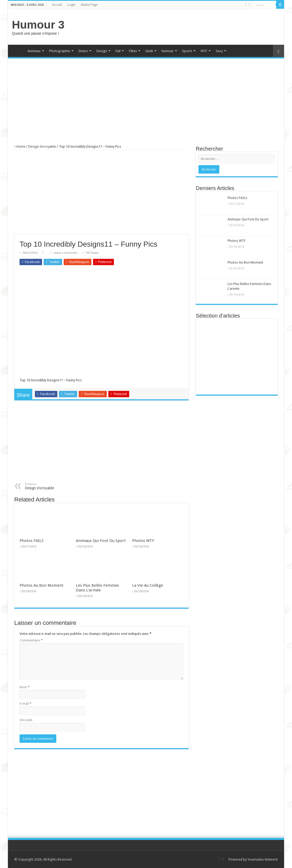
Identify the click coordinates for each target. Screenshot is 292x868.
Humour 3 (38, 25)
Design (102, 51)
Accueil (57, 5)
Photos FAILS (32, 541)
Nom (25, 687)
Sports (187, 51)
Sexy (219, 51)
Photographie (60, 51)
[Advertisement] (184, 26)
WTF (204, 51)
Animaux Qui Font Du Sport (101, 541)
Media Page (89, 5)
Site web (26, 720)
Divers (83, 51)
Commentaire (31, 640)
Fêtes (133, 51)
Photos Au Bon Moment (41, 585)
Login (71, 5)
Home (17, 50)
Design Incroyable (42, 146)
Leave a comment (65, 253)
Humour (168, 51)
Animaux (34, 51)
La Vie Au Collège (148, 585)
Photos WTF (143, 541)
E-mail (26, 704)
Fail (118, 51)
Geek (149, 51)
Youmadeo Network (263, 859)
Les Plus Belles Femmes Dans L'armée (97, 588)
